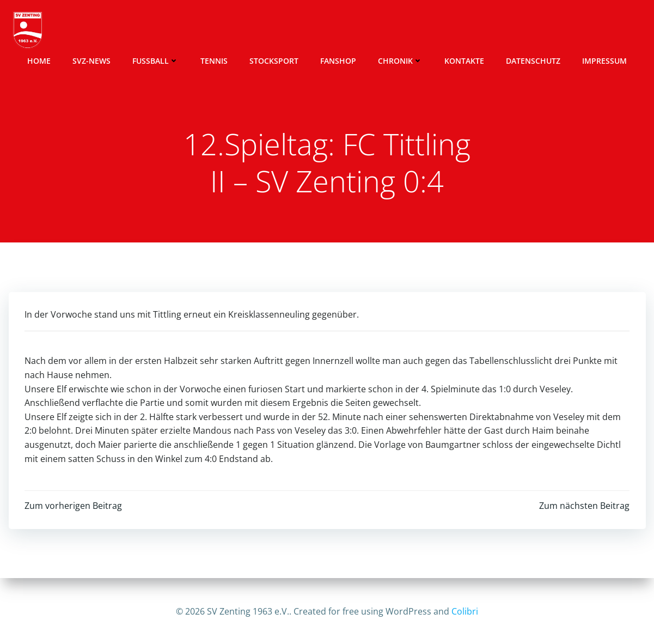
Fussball (155, 60)
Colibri (465, 611)
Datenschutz (533, 60)
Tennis (214, 60)
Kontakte (464, 60)
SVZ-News (91, 60)
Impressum (604, 60)
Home (39, 60)
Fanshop (338, 60)
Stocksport (274, 60)
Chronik (400, 60)
